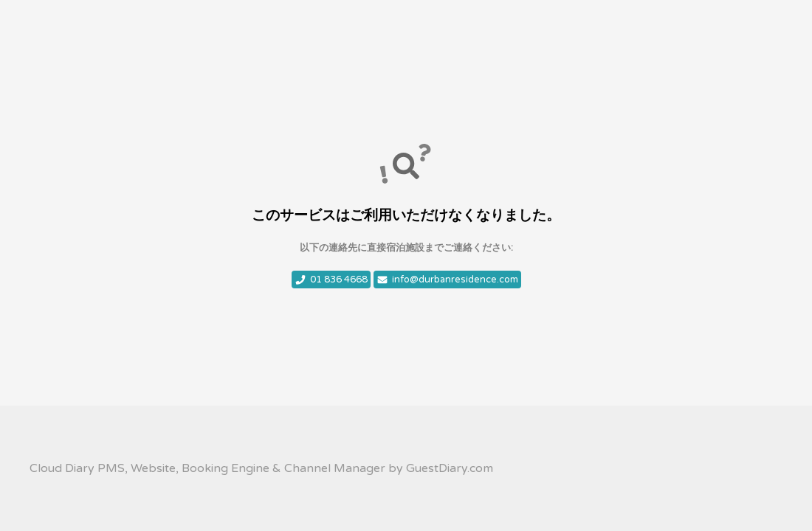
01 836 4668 (331, 280)
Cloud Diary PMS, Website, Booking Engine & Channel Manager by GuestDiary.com (261, 468)
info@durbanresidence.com (447, 280)
